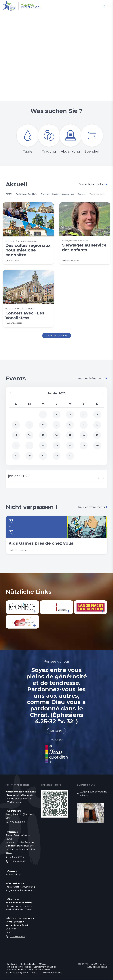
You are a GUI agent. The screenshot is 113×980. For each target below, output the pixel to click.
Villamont (29, 5)
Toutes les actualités (93, 184)
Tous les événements (93, 379)
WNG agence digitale (97, 967)
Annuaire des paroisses (40, 970)
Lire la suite (56, 731)
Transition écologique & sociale (58, 194)
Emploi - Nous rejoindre (17, 973)
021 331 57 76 (17, 857)
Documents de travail (16, 970)
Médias (42, 964)
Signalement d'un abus (45, 967)
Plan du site (11, 964)
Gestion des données (51, 973)
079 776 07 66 (17, 862)
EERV (9, 194)
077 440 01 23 (17, 822)
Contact (35, 973)
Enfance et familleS (26, 194)
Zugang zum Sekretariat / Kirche (94, 794)
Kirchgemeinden (31, 7)
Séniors (83, 194)
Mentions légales (28, 964)
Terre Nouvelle (98, 194)
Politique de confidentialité (18, 967)
